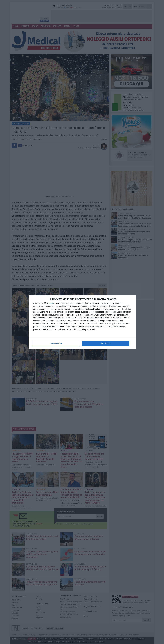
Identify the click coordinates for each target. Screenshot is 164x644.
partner (52, 303)
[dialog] (82, 322)
